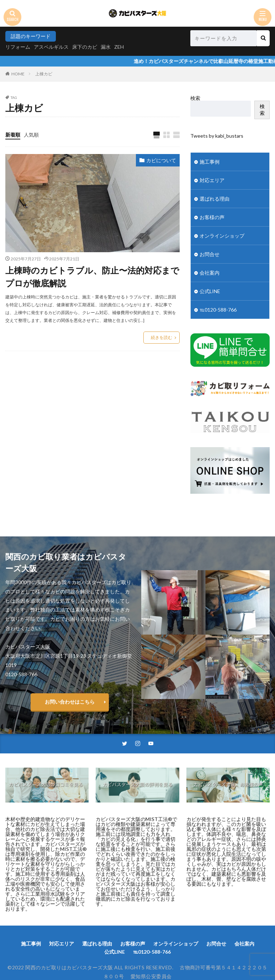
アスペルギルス (51, 47)
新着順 (13, 135)
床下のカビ (85, 47)
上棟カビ (44, 74)
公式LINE (210, 291)
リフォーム (18, 47)
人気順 (31, 135)
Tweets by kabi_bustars (217, 136)
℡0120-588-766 (218, 310)
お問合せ (210, 254)
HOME (18, 74)
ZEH (119, 47)
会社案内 (210, 273)
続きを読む (162, 337)
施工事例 (210, 162)
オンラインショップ (222, 236)
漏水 (106, 47)
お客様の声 (212, 217)
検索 (195, 98)
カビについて (161, 160)
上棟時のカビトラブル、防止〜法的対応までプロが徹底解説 (92, 277)
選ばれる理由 (215, 199)
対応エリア (212, 180)
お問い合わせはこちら (70, 702)
